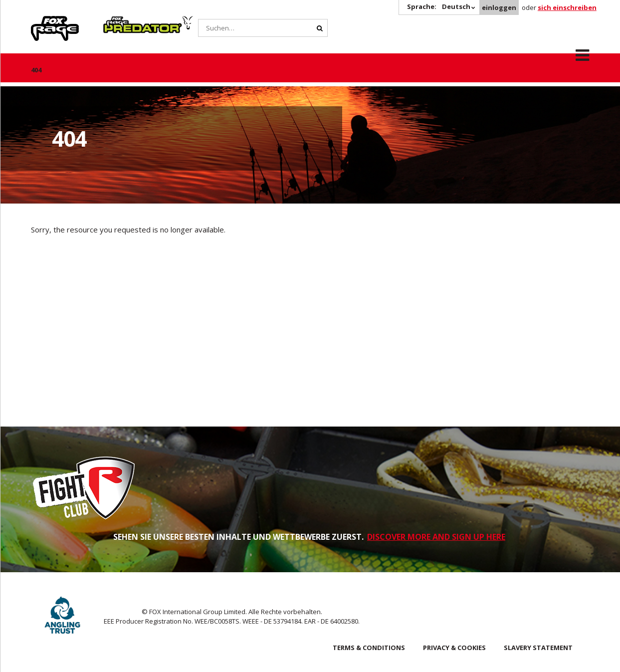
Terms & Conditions (369, 648)
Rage (40, 21)
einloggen (499, 7)
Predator (120, 21)
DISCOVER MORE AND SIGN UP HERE (436, 537)
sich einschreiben (567, 7)
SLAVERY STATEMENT (538, 648)
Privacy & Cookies (454, 648)
